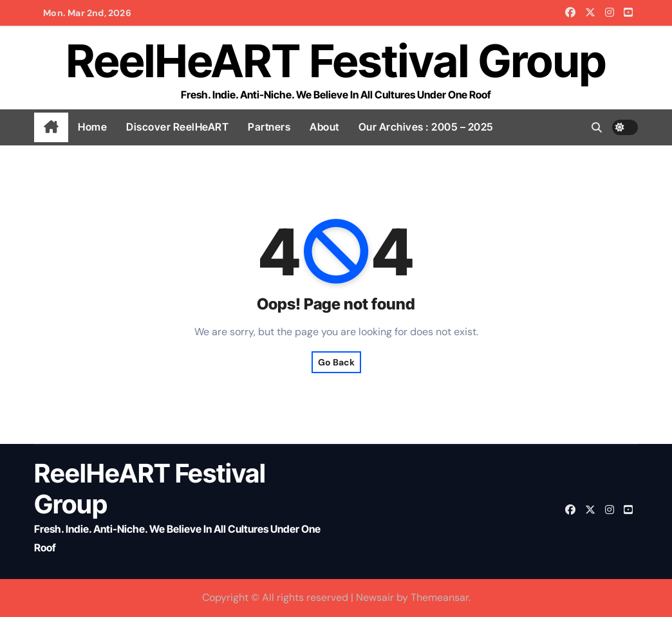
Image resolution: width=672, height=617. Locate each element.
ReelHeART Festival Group (336, 61)
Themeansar (440, 597)
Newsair (375, 597)
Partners (269, 127)
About (324, 127)
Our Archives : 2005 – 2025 (426, 127)
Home (92, 127)
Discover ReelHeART (177, 127)
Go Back (336, 362)
